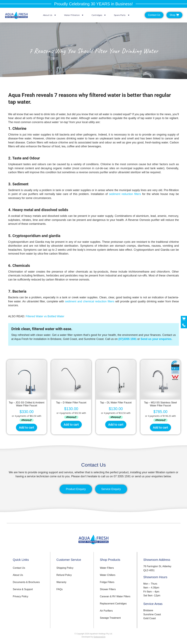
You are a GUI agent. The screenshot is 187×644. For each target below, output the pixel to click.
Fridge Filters (107, 582)
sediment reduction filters (125, 194)
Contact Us (19, 568)
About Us (50, 15)
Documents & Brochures (26, 582)
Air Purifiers (106, 611)
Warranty (61, 582)
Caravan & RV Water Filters (115, 596)
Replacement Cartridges (113, 604)
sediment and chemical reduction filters (90, 301)
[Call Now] (184, 325)
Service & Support (23, 589)
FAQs (60, 589)
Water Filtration (74, 15)
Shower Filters (108, 589)
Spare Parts (122, 15)
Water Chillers (108, 575)
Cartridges (99, 15)
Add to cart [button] (27, 427)
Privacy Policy (21, 596)
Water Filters (107, 568)
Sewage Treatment (110, 618)
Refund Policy (64, 575)
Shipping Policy (65, 568)
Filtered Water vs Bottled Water (45, 316)
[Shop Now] (184, 319)
